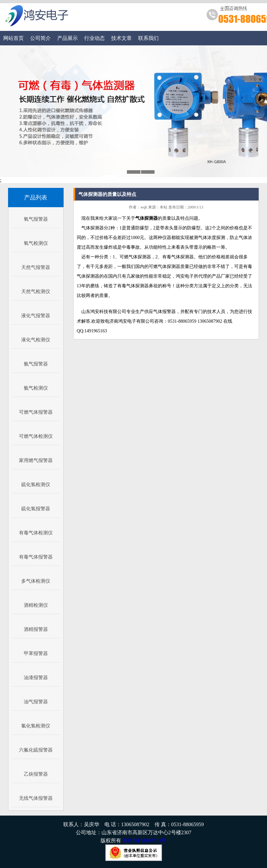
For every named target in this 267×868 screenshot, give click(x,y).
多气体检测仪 (36, 581)
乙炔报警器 (36, 774)
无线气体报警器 (36, 798)
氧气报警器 (36, 219)
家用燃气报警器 (36, 460)
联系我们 (148, 38)
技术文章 (121, 38)
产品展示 (67, 38)
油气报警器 (36, 702)
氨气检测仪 (36, 388)
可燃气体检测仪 (36, 436)
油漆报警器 (36, 678)
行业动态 (94, 38)
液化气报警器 (36, 316)
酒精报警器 (36, 629)
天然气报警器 (36, 267)
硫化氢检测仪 (36, 485)
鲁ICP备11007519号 (144, 840)
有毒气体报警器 (36, 557)
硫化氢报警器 (36, 509)
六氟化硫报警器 (36, 750)
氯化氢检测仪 (36, 726)
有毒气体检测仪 (36, 533)
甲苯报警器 (36, 653)
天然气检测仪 (36, 291)
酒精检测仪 (36, 605)
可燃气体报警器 (36, 412)
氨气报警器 (36, 364)
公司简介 (40, 38)
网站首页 (13, 38)
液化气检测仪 (36, 340)
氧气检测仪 (36, 243)
